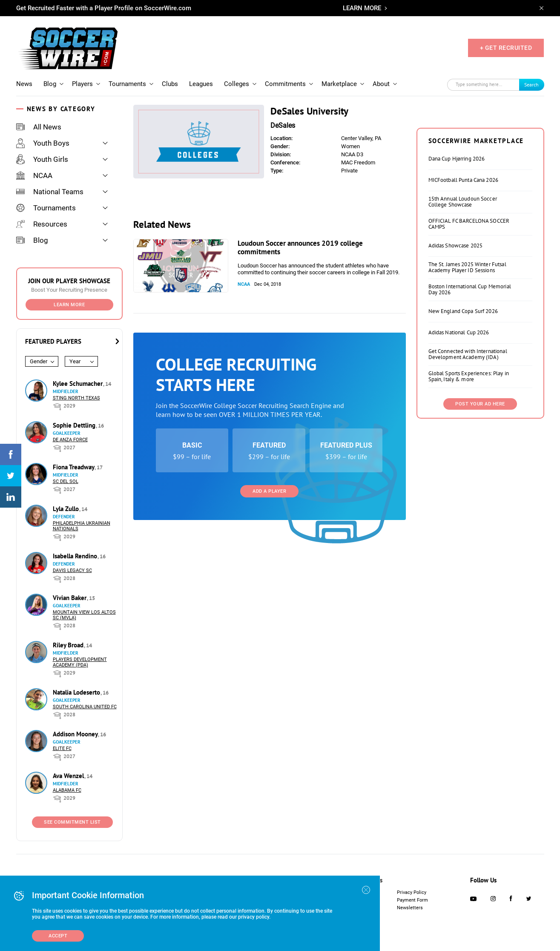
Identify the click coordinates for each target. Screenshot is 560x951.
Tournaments (127, 84)
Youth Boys (43, 143)
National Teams (50, 192)
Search (531, 85)
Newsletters (410, 908)
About (381, 84)
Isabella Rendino (76, 556)
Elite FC (62, 748)
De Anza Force (70, 440)
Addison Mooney (76, 734)
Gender (39, 361)
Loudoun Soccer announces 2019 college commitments (300, 247)
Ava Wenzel (69, 776)
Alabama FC (67, 790)
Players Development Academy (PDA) (80, 662)
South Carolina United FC (85, 707)
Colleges (237, 84)
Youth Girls (42, 159)
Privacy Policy (412, 892)
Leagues (201, 84)
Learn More (69, 305)
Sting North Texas (76, 398)
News (24, 84)
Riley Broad (69, 645)
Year (75, 361)
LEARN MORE (362, 8)
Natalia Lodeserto (77, 692)
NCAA (34, 175)
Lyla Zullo (67, 509)
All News (39, 127)
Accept (58, 936)
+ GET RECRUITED (506, 48)
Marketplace (339, 84)
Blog (50, 84)
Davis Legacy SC (72, 570)
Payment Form (412, 900)
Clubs (170, 84)
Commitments (285, 84)
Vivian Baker (70, 598)
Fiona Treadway (74, 467)
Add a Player (269, 491)
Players (82, 84)
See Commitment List (72, 822)
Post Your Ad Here (480, 404)
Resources (42, 224)
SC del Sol (66, 481)
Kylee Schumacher (79, 384)
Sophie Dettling (75, 425)
